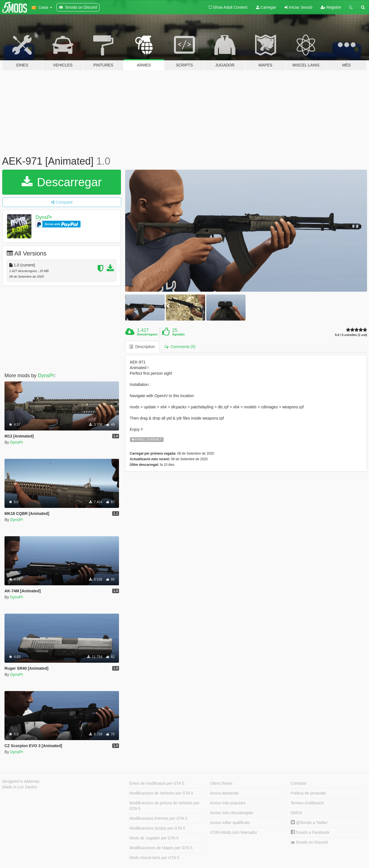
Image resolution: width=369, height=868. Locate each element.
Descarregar (62, 182)
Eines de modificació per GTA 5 (157, 783)
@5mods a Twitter (309, 823)
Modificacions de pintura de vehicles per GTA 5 (164, 806)
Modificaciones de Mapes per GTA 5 (161, 848)
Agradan (179, 334)
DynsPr (44, 217)
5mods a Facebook (310, 832)
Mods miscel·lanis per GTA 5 (154, 858)
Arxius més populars (228, 803)
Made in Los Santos (20, 787)
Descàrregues (147, 334)
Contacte (299, 783)
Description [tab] (142, 347)
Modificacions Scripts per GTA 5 (157, 828)
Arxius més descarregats (232, 813)
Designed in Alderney (21, 781)
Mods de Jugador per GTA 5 (154, 838)
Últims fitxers (221, 783)
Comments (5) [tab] (180, 347)
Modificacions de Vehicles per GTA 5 (161, 793)
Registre (331, 7)
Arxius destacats (225, 793)
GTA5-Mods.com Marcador (234, 832)
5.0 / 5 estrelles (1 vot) (351, 335)
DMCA (296, 813)
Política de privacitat (308, 793)
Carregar (266, 7)
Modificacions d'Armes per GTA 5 (158, 818)
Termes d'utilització (307, 803)
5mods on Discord (309, 842)
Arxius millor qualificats (230, 823)
